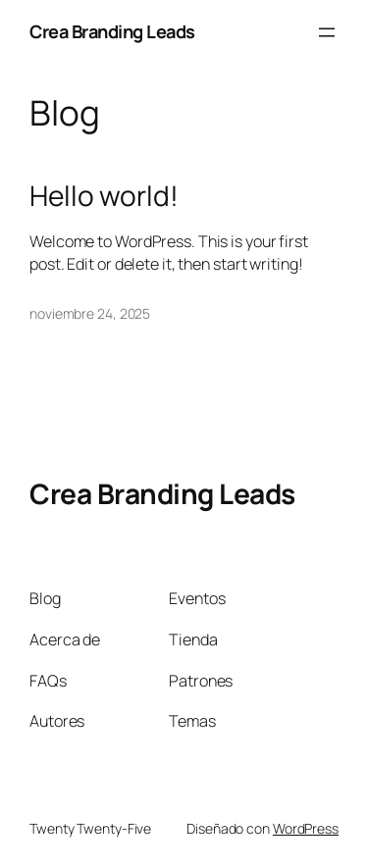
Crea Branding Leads (112, 31)
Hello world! (104, 196)
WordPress (306, 828)
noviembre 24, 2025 (90, 313)
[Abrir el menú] (327, 32)
